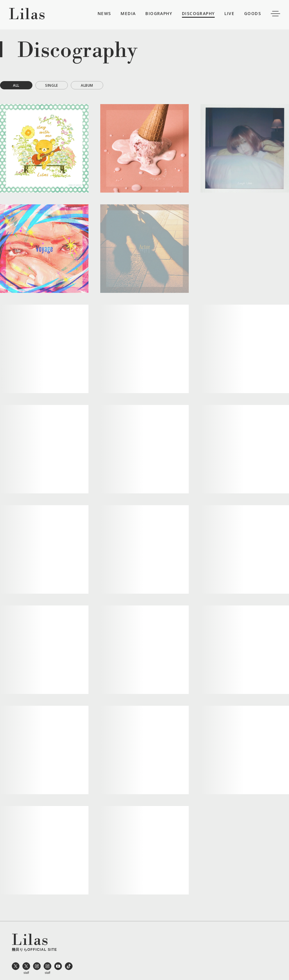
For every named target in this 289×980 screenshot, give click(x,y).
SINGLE (52, 85)
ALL (16, 85)
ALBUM (87, 85)
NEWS (104, 14)
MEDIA (128, 14)
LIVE (229, 14)
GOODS (253, 14)
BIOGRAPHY (159, 14)
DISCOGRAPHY (198, 14)
